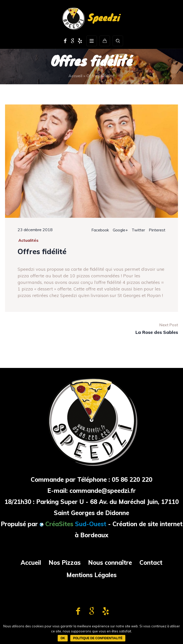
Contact (151, 562)
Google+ (120, 230)
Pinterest (157, 230)
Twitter (138, 230)
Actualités (28, 240)
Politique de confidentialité (98, 638)
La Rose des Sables (157, 332)
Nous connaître (110, 562)
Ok (63, 638)
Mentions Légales (91, 575)
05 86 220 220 (132, 479)
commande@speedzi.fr (103, 491)
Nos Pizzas (65, 562)
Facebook (100, 230)
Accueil (75, 76)
